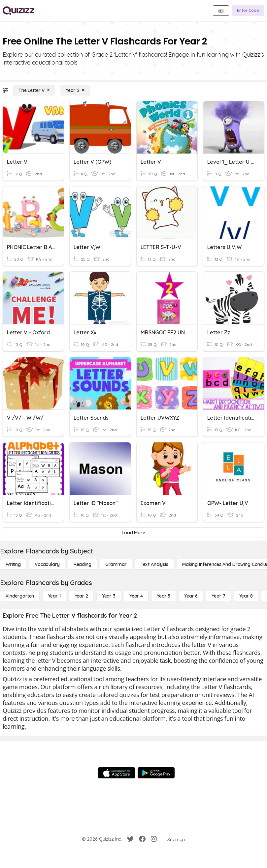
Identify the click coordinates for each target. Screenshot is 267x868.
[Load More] (133, 533)
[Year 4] (136, 596)
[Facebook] (142, 839)
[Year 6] (191, 596)
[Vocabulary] (47, 564)
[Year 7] (218, 596)
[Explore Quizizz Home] (18, 11)
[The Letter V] (34, 90)
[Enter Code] (248, 11)
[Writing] (13, 564)
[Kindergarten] (20, 596)
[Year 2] (75, 90)
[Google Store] (156, 773)
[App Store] (117, 773)
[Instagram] (154, 839)
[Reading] (83, 564)
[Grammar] (116, 564)
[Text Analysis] (154, 564)
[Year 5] (164, 596)
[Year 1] (54, 596)
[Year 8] (246, 596)
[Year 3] (109, 596)
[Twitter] (130, 839)
